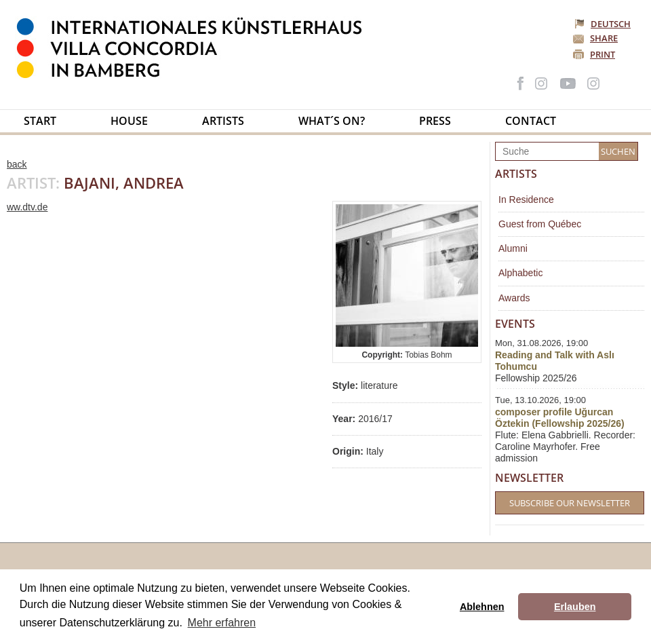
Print (603, 54)
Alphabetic (520, 273)
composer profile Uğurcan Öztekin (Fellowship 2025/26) (560, 418)
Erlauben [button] (575, 607)
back (17, 164)
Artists (223, 121)
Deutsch (604, 24)
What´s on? (332, 121)
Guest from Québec (540, 224)
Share (604, 38)
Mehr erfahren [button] (222, 623)
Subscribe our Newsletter (570, 503)
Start (40, 121)
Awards (514, 298)
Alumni (513, 248)
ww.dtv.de (27, 207)
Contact (531, 121)
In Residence (526, 200)
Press (435, 121)
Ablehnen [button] (482, 607)
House (129, 121)
